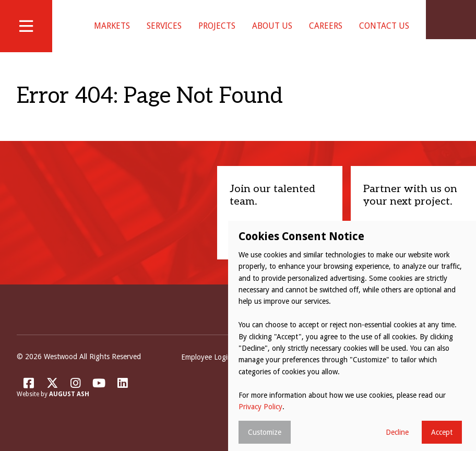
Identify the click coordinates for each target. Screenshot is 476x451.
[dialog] (352, 336)
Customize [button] (265, 432)
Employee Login (206, 370)
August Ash (69, 407)
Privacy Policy (260, 407)
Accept (442, 432)
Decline (397, 432)
